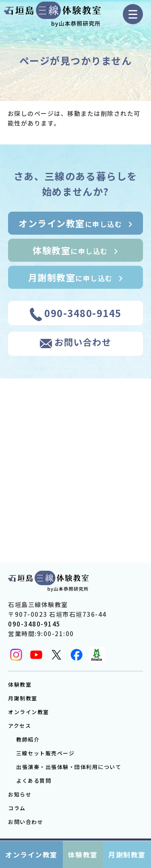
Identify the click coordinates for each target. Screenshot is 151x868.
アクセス (20, 726)
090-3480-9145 (34, 624)
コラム (17, 808)
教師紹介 (28, 739)
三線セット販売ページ (45, 753)
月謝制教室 (23, 698)
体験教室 (20, 684)
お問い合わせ (26, 822)
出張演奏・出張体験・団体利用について (69, 767)
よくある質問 (34, 781)
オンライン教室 (29, 712)
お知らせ (20, 794)
